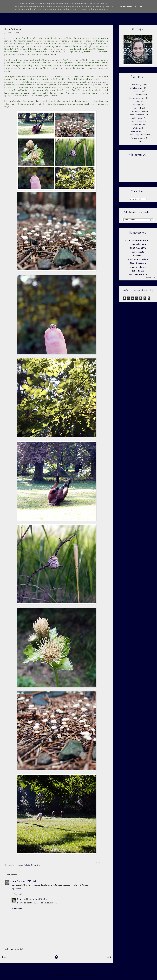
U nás (137, 101)
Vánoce (137, 105)
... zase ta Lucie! (138, 267)
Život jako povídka (137, 135)
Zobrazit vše (151, 278)
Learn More (126, 6)
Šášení (136, 91)
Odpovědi (18, 894)
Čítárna (137, 141)
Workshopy (137, 121)
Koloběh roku (137, 111)
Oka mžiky (36, 865)
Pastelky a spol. (136, 88)
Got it (139, 6)
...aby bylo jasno (138, 244)
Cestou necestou (137, 98)
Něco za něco (137, 131)
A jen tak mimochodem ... (138, 240)
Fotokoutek (18, 865)
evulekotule (138, 252)
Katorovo (138, 256)
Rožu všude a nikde (138, 259)
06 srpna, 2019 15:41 (27, 881)
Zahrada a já (138, 271)
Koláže (27, 865)
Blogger (97, 975)
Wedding (137, 128)
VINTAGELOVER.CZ (138, 275)
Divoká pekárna (138, 263)
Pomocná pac (137, 138)
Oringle (21, 899)
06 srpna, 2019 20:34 (38, 899)
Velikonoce (137, 118)
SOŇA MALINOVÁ (138, 248)
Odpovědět (16, 889)
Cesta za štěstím (137, 115)
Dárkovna (137, 125)
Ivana (14, 881)
